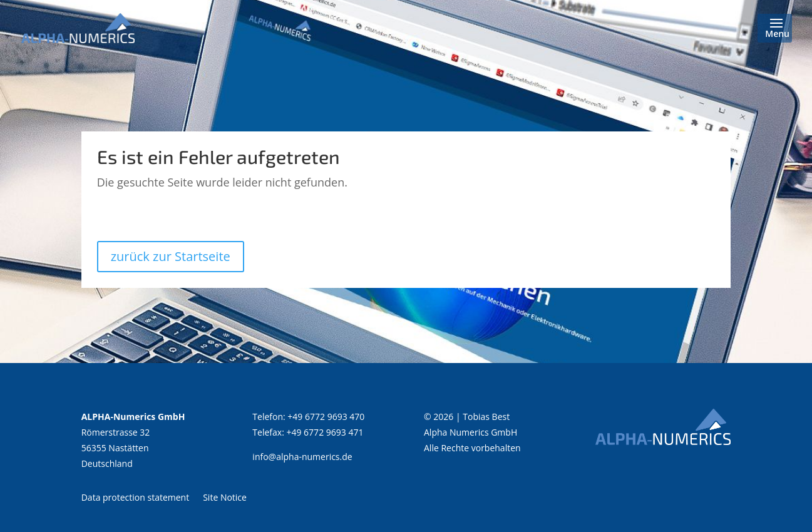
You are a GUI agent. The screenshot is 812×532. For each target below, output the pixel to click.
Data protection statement (135, 497)
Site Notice (225, 497)
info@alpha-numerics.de (302, 457)
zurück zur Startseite (171, 256)
